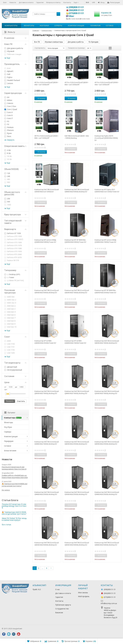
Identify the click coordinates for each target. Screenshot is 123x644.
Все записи (6, 490)
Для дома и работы (76, 42)
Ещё (76, 2)
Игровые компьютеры (54, 42)
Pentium (9, 127)
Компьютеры (11, 25)
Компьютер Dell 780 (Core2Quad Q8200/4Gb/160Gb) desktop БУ (77, 291)
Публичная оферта (63, 605)
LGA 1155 (10, 350)
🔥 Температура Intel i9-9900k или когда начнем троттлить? (15, 485)
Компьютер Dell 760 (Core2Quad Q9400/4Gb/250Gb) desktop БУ (107, 493)
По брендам (93, 42)
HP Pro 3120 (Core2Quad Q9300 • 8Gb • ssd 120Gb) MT (46, 137)
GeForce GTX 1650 (13, 251)
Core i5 (9, 115)
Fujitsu (8, 77)
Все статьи (6, 524)
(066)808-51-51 (76, 10)
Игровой (9, 51)
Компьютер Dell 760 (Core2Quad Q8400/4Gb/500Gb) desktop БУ (107, 544)
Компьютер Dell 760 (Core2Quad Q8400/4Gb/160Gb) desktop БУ (77, 392)
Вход (101, 2)
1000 (8, 205)
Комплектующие (76, 25)
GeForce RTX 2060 (13, 254)
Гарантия (40, 2)
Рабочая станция (13, 54)
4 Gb (8, 150)
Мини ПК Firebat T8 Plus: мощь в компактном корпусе (14, 519)
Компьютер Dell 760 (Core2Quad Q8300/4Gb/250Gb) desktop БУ (107, 443)
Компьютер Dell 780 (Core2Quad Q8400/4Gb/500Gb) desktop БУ (77, 191)
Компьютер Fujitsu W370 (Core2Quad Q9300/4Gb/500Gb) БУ (106, 138)
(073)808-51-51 (76, 13)
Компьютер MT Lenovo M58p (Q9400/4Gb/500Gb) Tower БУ (45, 241)
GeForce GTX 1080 (13, 248)
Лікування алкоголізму (32, 629)
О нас (58, 589)
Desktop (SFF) (12, 274)
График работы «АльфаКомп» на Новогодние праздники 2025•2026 (15, 476)
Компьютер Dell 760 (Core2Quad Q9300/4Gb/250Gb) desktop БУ (77, 493)
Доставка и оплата (26, 2)
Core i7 (9, 118)
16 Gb (8, 156)
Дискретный (11, 367)
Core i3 (9, 112)
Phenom (9, 130)
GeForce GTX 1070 (13, 245)
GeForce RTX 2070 (13, 257)
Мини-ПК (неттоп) (14, 280)
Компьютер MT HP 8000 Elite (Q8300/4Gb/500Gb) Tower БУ (75, 241)
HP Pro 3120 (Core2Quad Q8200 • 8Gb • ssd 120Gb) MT (77, 83)
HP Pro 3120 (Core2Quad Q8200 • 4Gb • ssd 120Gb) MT (46, 83)
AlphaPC (9, 71)
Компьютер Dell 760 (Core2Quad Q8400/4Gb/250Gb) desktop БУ (47, 493)
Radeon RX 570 (12, 260)
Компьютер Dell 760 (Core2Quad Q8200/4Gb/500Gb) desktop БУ (47, 544)
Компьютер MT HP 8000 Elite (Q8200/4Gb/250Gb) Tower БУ (105, 291)
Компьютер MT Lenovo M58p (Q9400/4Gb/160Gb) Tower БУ (105, 241)
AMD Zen (9, 297)
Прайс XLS (37, 589)
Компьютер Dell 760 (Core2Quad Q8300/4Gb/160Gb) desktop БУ (47, 392)
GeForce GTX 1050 (13, 236)
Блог (5, 2)
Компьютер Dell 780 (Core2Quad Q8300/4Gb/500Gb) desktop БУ (47, 291)
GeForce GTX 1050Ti (14, 239)
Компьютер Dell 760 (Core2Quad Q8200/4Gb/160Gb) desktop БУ (107, 342)
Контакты (67, 2)
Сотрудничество (62, 609)
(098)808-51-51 (76, 7)
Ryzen (8, 133)
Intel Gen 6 (10, 315)
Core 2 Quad (11, 109)
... (119, 25)
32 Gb (8, 159)
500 (7, 202)
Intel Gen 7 (10, 318)
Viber (71, 16)
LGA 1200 (10, 353)
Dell (7, 74)
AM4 (8, 341)
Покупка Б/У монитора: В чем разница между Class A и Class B (14, 468)
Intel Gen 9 (10, 324)
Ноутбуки (44, 25)
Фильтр (10, 32)
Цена (15, 382)
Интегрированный (13, 370)
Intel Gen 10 (10, 327)
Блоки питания (10, 451)
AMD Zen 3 (10, 303)
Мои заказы (83, 593)
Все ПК (37, 42)
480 (7, 179)
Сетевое (110, 25)
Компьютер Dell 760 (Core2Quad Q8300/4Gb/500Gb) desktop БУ (77, 544)
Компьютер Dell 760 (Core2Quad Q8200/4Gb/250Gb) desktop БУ (77, 443)
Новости (13, 2)
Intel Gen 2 (10, 306)
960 (7, 182)
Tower (9, 277)
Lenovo (9, 83)
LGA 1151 (10, 347)
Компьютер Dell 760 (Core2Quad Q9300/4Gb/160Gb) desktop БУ (107, 392)
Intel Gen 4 (10, 312)
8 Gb (8, 153)
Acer (8, 68)
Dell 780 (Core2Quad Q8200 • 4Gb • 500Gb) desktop (77, 137)
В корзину (40, 98)
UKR (94, 2)
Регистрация (114, 2)
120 (7, 173)
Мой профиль (84, 596)
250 (7, 199)
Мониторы (29, 25)
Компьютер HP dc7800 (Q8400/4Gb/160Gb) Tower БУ (75, 342)
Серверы (58, 25)
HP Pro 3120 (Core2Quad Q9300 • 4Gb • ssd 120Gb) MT (107, 83)
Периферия (95, 25)
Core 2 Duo (10, 106)
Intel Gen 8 (10, 321)
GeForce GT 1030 (13, 233)
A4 (7, 97)
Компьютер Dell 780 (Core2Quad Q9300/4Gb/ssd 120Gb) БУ (47, 191)
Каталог (10, 413)
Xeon (8, 136)
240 (7, 176)
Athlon (8, 100)
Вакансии (59, 613)
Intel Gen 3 (10, 309)
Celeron (9, 103)
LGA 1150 (10, 344)
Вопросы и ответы (53, 2)
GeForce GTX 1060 (13, 242)
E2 (7, 121)
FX (7, 124)
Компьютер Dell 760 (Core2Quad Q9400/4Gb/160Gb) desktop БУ (47, 443)
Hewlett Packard (12, 80)
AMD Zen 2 (10, 300)
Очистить (21, 401)
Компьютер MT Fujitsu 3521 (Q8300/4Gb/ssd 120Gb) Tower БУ (107, 191)
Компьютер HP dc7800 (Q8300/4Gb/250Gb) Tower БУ (45, 342)
